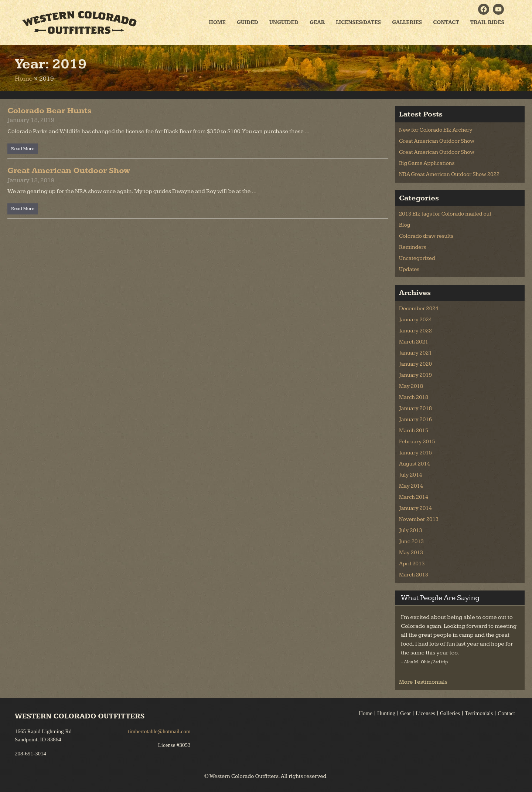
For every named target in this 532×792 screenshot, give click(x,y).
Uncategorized (417, 258)
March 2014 (414, 497)
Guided (248, 22)
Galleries (407, 22)
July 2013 (411, 530)
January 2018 (415, 408)
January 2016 (415, 419)
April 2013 (412, 564)
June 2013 (411, 541)
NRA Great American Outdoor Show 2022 (449, 174)
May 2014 (411, 486)
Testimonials (479, 713)
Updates (409, 269)
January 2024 (415, 320)
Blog (405, 225)
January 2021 (415, 353)
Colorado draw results (426, 236)
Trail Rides (487, 22)
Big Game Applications (427, 163)
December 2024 (419, 309)
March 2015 (414, 431)
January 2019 (415, 375)
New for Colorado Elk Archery (436, 130)
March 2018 (414, 397)
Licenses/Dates (358, 22)
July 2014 (411, 475)
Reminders (412, 247)
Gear (317, 22)
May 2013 (411, 553)
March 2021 (414, 342)
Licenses (425, 713)
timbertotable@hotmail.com (159, 731)
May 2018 (411, 386)
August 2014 (415, 464)
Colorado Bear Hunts (50, 111)
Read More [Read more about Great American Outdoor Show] (23, 209)
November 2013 (419, 519)
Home (217, 22)
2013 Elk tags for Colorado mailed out (445, 214)
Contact (446, 22)
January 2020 (415, 364)
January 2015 (415, 453)
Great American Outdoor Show (69, 171)
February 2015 (417, 442)
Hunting (386, 713)
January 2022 (415, 331)
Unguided (284, 22)
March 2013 (414, 575)
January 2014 (415, 508)
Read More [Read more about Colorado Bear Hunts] (23, 149)
